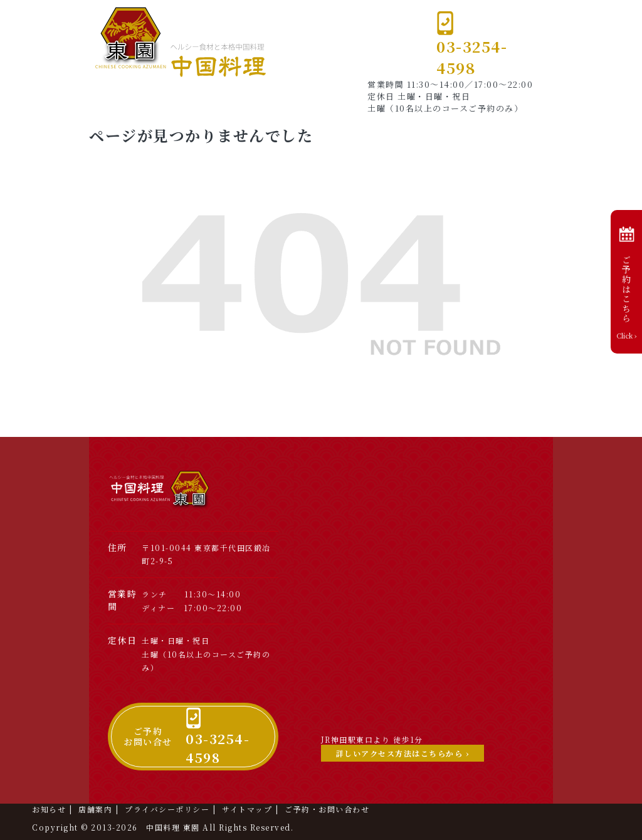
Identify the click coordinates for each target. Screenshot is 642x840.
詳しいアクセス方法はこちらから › (403, 753)
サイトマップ (247, 809)
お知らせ (49, 809)
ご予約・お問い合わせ (327, 809)
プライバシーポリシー (167, 809)
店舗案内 (95, 809)
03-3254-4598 (472, 44)
